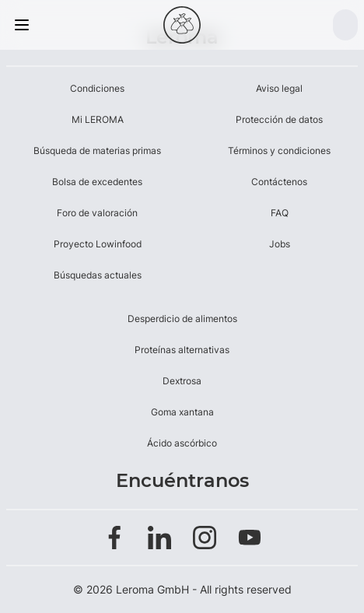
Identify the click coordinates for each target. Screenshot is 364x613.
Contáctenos (279, 182)
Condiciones (97, 88)
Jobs (280, 244)
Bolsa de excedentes (97, 182)
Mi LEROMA (98, 119)
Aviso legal (279, 88)
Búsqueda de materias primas (97, 151)
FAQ (280, 213)
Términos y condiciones (279, 151)
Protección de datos (279, 119)
